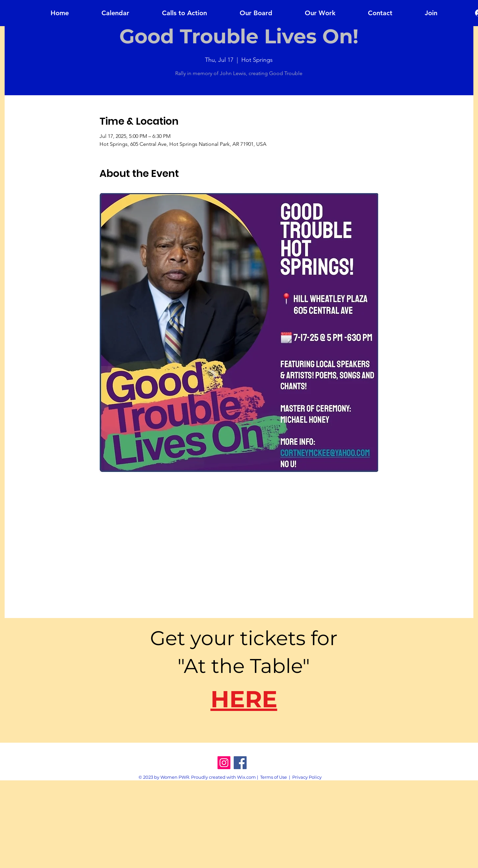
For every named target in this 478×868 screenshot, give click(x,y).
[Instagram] (224, 763)
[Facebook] (240, 763)
